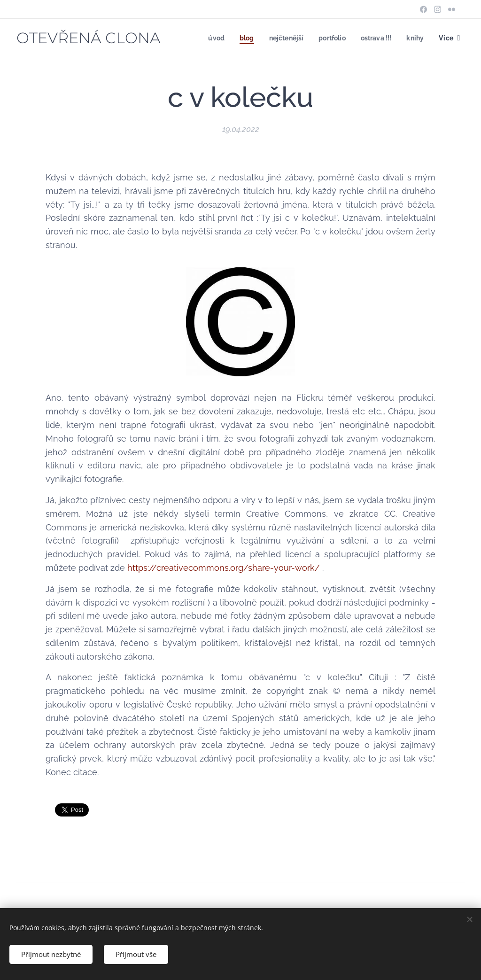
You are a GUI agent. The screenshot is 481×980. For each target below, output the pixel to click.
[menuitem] (208, 38)
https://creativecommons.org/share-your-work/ (224, 567)
